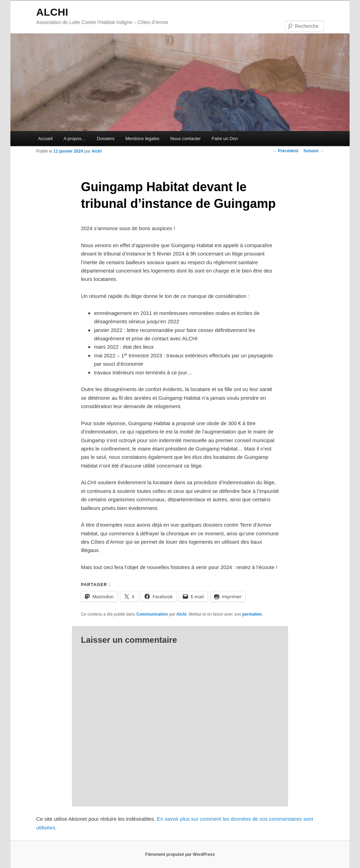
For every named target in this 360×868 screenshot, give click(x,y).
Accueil (45, 139)
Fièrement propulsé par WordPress (180, 854)
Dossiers (106, 139)
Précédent (285, 151)
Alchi (97, 151)
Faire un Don (225, 139)
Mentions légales (143, 139)
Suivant (314, 151)
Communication (152, 614)
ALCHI (52, 12)
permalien (252, 614)
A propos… (75, 139)
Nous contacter (186, 139)
